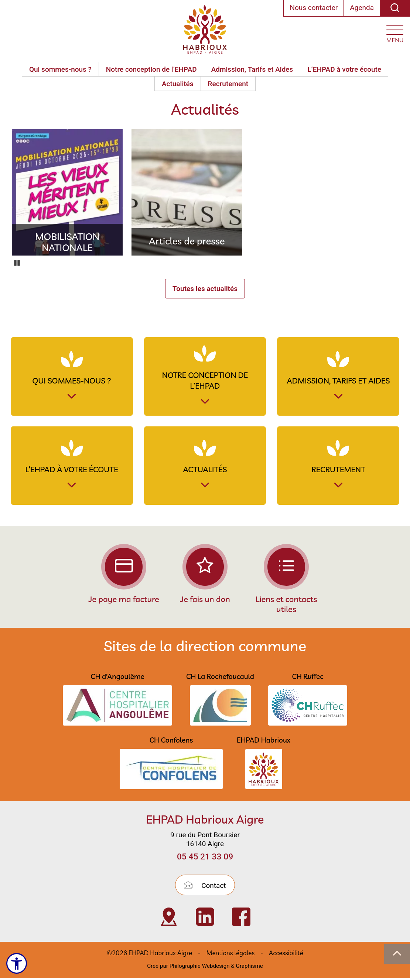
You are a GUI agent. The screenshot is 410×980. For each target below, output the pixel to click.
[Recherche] (395, 8)
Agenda (362, 8)
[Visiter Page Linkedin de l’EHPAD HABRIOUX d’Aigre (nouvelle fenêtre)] (205, 919)
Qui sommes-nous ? (60, 69)
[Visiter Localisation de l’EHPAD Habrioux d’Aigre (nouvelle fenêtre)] (169, 919)
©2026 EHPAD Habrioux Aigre (149, 955)
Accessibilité (286, 955)
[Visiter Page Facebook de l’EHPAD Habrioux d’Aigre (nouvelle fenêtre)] (241, 919)
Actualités (178, 84)
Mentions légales (230, 955)
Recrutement (228, 84)
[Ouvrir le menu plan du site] (395, 32)
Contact (205, 887)
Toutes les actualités (205, 289)
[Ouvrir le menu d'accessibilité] (17, 963)
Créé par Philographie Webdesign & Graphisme (205, 968)
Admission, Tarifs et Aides (252, 69)
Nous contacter (314, 8)
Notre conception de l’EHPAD (151, 69)
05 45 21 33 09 (205, 859)
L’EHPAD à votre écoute (344, 69)
